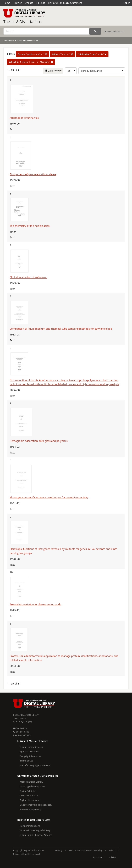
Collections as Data (30, 795)
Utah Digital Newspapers (32, 786)
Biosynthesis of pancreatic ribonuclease (33, 174)
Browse (18, 3)
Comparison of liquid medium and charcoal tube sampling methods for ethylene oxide (61, 329)
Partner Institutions (30, 826)
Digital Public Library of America (36, 835)
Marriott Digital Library (32, 782)
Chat (41, 3)
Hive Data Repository (31, 809)
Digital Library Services (31, 747)
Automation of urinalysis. (24, 118)
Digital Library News (30, 800)
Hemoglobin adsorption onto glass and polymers (39, 441)
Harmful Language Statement (65, 3)
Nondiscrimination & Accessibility (86, 850)
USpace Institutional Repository (36, 805)
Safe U (112, 850)
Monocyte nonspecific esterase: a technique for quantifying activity (49, 497)
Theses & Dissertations (23, 22)
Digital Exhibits (27, 791)
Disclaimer (97, 857)
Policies (112, 857)
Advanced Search (114, 31)
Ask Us (29, 3)
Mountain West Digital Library (35, 830)
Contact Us (20, 728)
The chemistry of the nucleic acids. (30, 226)
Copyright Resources (31, 756)
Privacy (59, 850)
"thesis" (92, 54)
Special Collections (29, 752)
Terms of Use (27, 761)
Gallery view (54, 71)
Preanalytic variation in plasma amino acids (35, 604)
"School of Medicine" (31, 62)
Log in (127, 3)
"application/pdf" (32, 54)
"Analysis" (62, 54)
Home (7, 3)
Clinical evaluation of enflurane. (28, 277)
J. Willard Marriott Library (26, 715)
